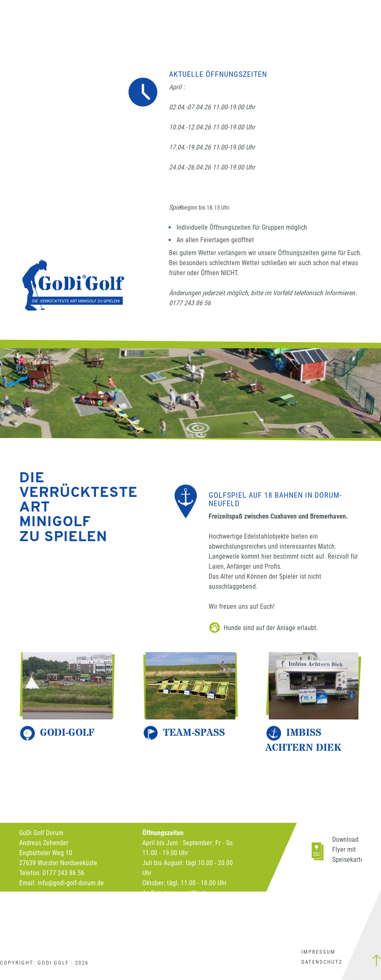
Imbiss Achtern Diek (303, 741)
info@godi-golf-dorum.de (71, 883)
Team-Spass (194, 733)
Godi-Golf (67, 733)
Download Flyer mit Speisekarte (348, 850)
